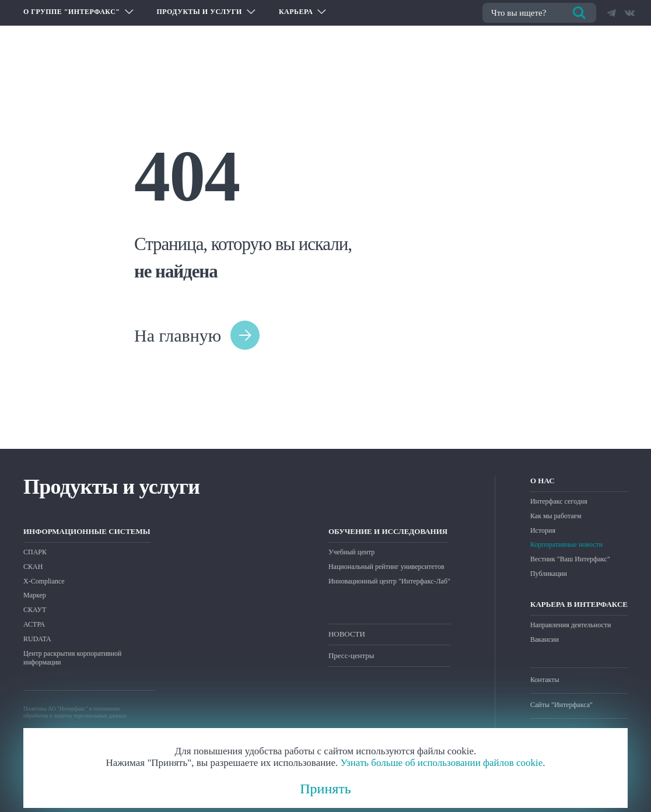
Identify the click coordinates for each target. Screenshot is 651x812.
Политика (35, 709)
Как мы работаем (556, 516)
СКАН (33, 567)
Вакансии (545, 639)
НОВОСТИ (347, 634)
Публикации (549, 574)
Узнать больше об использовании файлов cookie (441, 763)
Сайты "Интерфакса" (561, 705)
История (543, 530)
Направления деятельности (570, 625)
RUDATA (37, 639)
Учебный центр (351, 552)
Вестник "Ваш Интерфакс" (570, 559)
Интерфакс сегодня (559, 501)
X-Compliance (44, 581)
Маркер (35, 595)
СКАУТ (35, 610)
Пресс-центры (351, 655)
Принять (325, 789)
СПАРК (35, 552)
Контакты (545, 680)
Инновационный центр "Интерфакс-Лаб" (389, 581)
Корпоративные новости (566, 544)
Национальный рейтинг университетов (386, 567)
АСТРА (34, 624)
